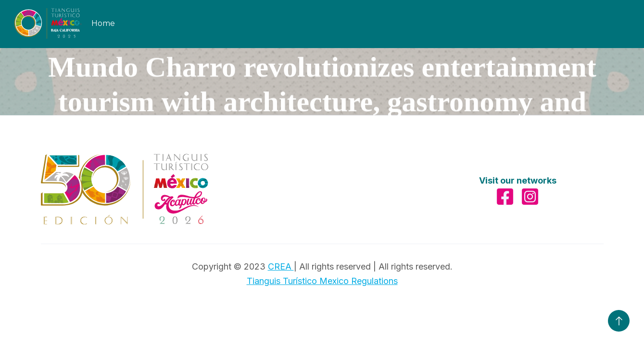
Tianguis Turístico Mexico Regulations (322, 281)
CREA (281, 266)
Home (103, 23)
